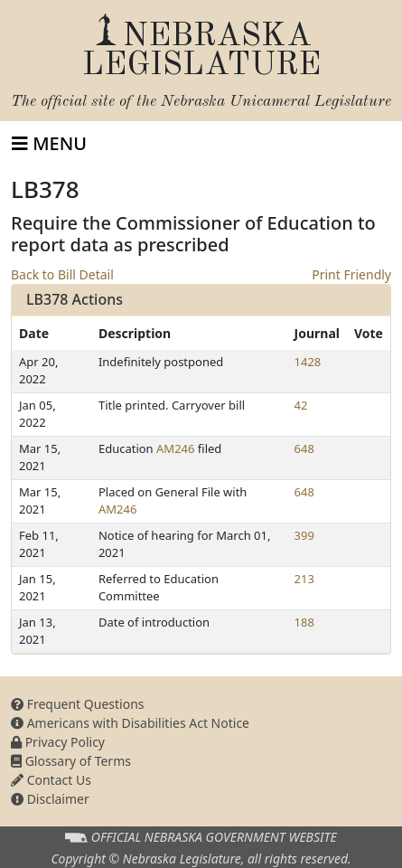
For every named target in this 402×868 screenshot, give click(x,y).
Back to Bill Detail (62, 274)
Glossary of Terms (71, 761)
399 (304, 535)
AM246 (175, 448)
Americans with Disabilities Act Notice (130, 723)
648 (304, 448)
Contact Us (51, 780)
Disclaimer (50, 799)
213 (304, 579)
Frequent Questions (78, 704)
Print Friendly (351, 274)
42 (301, 405)
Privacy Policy (58, 742)
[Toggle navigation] (49, 144)
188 (304, 622)
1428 (308, 362)
